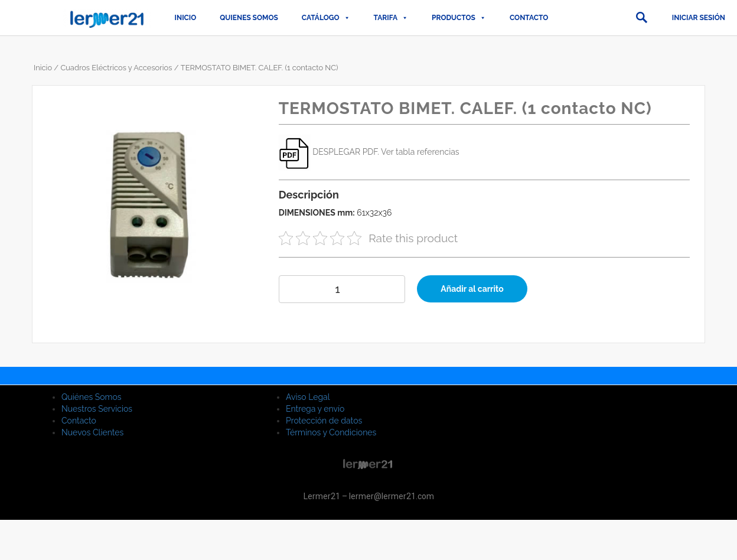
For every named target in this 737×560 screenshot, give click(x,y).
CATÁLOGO (326, 18)
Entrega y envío (315, 409)
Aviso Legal (308, 397)
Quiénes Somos (92, 397)
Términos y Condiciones (331, 432)
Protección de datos (324, 421)
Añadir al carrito (472, 289)
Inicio (186, 18)
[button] (641, 18)
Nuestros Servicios (97, 409)
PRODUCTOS (459, 18)
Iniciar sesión (699, 18)
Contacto (529, 18)
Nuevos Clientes (92, 432)
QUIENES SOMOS (249, 18)
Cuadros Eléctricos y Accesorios (116, 68)
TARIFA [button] (391, 18)
